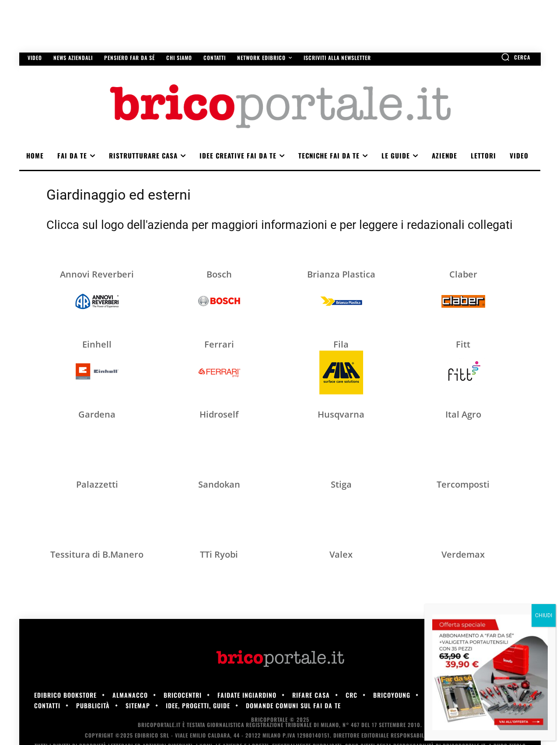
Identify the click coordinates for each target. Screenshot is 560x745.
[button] (516, 57)
